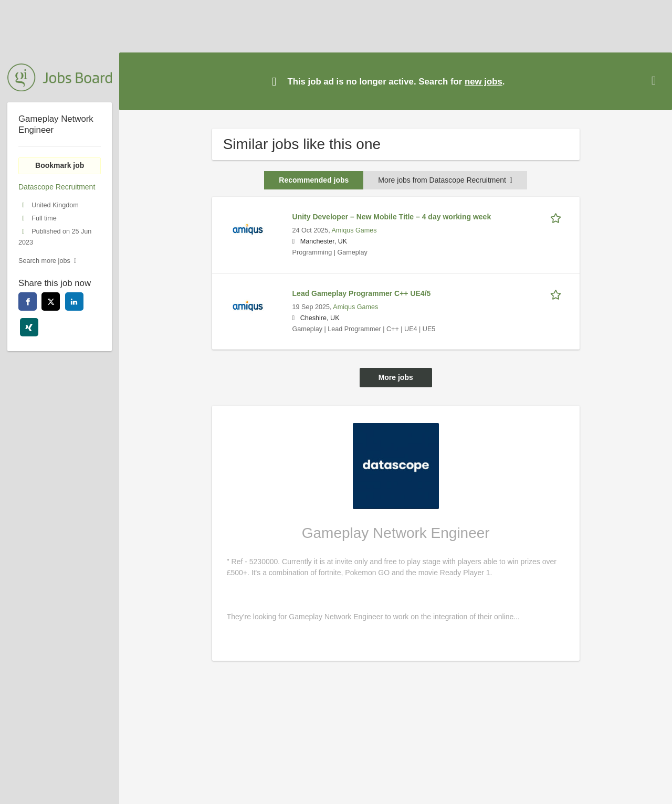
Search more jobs (44, 261)
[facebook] (28, 301)
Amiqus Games (354, 230)
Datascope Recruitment (57, 187)
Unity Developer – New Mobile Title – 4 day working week (392, 217)
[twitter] (51, 301)
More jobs (396, 377)
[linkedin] (74, 301)
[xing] (29, 327)
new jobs (484, 82)
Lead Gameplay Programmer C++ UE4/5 (362, 293)
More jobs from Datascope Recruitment (445, 180)
